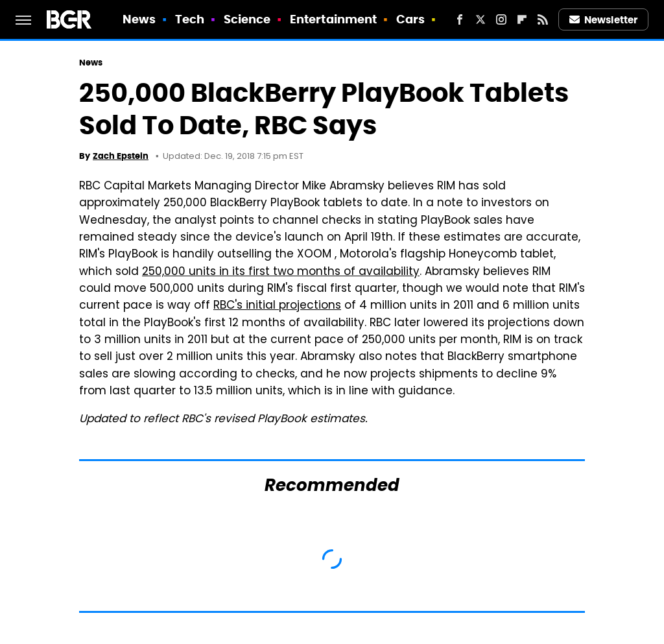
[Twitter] (480, 19)
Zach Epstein (121, 156)
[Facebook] (460, 19)
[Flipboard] (522, 19)
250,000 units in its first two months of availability (281, 272)
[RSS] (543, 19)
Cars (410, 19)
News (139, 19)
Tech (190, 19)
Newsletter (604, 20)
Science (247, 19)
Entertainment (333, 19)
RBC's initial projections (277, 306)
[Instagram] (501, 19)
